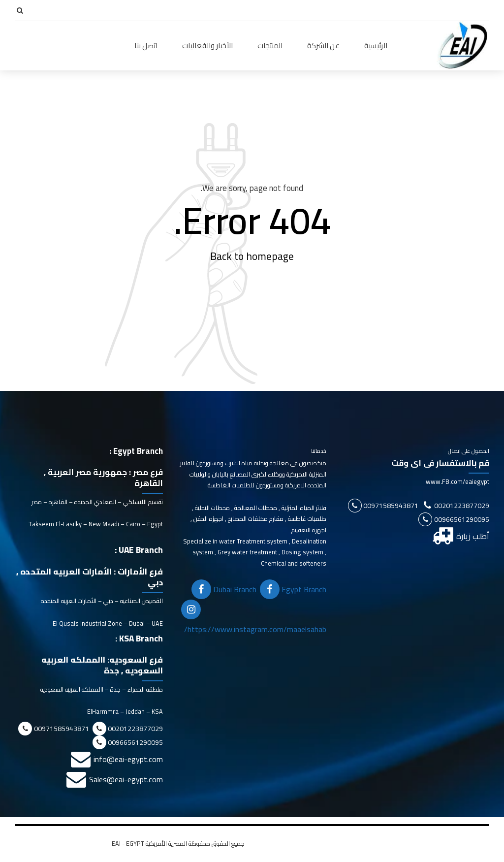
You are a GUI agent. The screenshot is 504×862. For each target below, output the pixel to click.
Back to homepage (252, 256)
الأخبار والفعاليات (207, 46)
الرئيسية (376, 46)
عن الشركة (323, 46)
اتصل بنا (146, 46)
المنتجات (270, 46)
